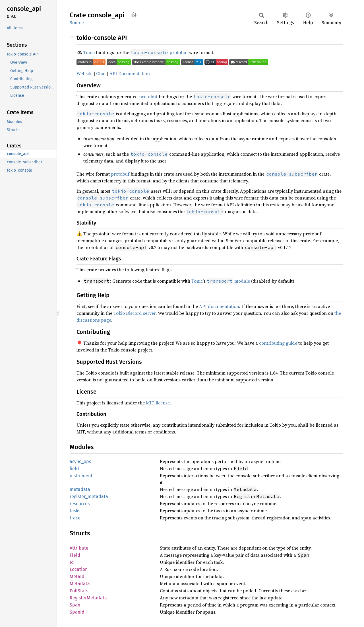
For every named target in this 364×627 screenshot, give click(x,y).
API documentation (219, 306)
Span (75, 605)
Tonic (89, 52)
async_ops (80, 461)
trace (75, 518)
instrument (81, 476)
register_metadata (89, 497)
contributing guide (278, 343)
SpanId (77, 612)
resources (80, 504)
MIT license (158, 403)
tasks (75, 511)
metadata (80, 489)
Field (75, 555)
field (74, 469)
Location (79, 569)
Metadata (80, 584)
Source (77, 23)
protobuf (179, 52)
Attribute (79, 548)
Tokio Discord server (135, 313)
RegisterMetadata (88, 598)
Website (84, 73)
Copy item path (134, 15)
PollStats (79, 591)
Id (72, 562)
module (228, 281)
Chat (101, 73)
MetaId (77, 576)
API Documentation (130, 73)
